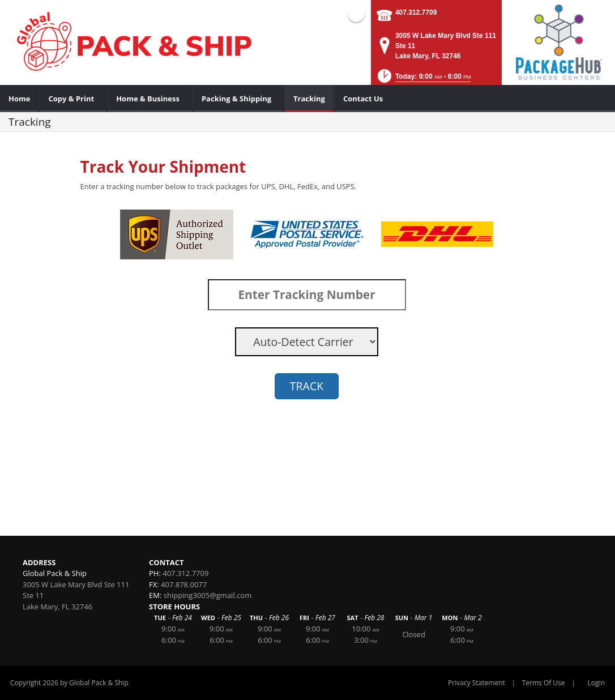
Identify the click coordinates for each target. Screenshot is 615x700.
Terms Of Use (544, 683)
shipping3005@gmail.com (208, 595)
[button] (423, 80)
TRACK (307, 386)
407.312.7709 (416, 12)
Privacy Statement (477, 683)
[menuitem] (20, 99)
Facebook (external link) (356, 14)
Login (596, 683)
